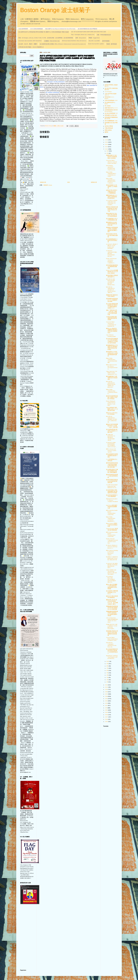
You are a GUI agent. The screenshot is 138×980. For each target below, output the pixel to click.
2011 (106, 708)
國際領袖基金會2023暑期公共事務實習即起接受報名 (112, 197)
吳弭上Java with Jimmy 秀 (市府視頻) (112, 413)
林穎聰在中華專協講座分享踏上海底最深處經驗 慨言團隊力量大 (112, 230)
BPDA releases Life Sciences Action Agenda (111, 450)
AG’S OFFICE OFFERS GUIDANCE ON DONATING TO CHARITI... (112, 203)
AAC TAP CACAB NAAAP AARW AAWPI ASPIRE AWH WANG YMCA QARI (89, 32)
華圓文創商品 (108, 130)
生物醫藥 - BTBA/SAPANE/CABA (52, 41)
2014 (106, 701)
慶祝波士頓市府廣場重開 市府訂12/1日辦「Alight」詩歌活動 (112, 426)
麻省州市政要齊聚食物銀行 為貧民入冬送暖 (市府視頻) (112, 397)
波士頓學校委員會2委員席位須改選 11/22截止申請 (112, 431)
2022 (107, 149)
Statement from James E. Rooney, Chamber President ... (112, 501)
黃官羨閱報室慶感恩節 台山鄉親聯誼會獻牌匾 (112, 267)
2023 (107, 147)
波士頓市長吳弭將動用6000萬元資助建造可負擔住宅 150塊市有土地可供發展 (112, 341)
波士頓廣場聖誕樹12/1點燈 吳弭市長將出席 (112, 241)
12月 (108, 151)
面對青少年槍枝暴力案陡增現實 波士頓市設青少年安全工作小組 (112, 209)
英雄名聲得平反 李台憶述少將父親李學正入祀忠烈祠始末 (112, 215)
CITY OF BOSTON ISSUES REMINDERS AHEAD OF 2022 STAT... (112, 620)
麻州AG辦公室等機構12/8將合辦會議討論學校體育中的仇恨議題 (112, 587)
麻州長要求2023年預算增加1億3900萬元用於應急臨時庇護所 (112, 354)
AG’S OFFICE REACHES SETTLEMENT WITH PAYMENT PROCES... (111, 579)
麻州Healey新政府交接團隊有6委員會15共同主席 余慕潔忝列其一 (112, 331)
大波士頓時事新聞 (23, 29)
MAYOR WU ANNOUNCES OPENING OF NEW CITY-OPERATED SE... (112, 419)
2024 (107, 144)
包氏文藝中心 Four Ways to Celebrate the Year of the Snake (60, 29)
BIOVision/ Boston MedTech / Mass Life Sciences (74, 41)
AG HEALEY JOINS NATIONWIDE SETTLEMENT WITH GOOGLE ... (111, 445)
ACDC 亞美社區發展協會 (37, 29)
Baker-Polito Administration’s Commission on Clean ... (111, 174)
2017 (106, 694)
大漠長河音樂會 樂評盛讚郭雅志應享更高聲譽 (112, 318)
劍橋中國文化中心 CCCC (111, 108)
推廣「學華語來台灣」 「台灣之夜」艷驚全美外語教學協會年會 (112, 312)
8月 (108, 666)
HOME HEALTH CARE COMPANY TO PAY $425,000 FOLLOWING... (112, 627)
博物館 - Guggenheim (94, 38)
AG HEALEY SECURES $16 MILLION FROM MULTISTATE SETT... (112, 566)
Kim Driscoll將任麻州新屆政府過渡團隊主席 (112, 507)
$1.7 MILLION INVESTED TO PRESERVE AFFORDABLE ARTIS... (111, 437)
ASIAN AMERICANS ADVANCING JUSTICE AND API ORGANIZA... (111, 572)
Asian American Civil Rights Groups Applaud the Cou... (112, 373)
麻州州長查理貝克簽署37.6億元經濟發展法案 (112, 476)
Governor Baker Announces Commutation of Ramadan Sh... (111, 324)
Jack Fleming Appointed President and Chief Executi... (111, 168)
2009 (107, 712)
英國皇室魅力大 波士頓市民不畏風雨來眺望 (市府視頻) (112, 157)
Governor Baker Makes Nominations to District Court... (112, 639)
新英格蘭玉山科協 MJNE (111, 115)
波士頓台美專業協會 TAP (111, 113)
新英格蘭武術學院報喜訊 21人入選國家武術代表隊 (112, 300)
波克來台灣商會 (109, 126)
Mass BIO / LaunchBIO (94, 41)
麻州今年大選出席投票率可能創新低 (112, 597)
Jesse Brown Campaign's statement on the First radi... (111, 645)
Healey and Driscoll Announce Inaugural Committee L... (111, 261)
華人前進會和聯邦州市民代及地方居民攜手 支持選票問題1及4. (112, 651)
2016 (106, 696)
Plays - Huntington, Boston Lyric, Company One (83, 35)
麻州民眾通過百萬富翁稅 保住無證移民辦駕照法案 (112, 481)
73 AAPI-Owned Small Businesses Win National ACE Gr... (112, 486)
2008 (107, 715)
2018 (106, 692)
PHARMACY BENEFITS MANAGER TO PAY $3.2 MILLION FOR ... (112, 559)
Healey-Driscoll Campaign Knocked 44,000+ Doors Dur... (112, 541)
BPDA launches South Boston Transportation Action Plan (112, 512)
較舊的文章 (94, 182)
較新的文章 (43, 182)
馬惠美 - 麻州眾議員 (112, 44)
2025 (107, 142)
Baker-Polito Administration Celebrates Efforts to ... (112, 392)
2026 (107, 140)
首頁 (69, 182)
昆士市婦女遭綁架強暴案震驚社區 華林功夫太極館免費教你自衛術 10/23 (112, 306)
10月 (108, 661)
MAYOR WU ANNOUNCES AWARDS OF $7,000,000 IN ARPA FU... (111, 290)
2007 (107, 717)
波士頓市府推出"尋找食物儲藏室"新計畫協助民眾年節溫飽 (112, 491)
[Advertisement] (27, 937)
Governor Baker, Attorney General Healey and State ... (112, 162)
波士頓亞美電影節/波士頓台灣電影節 (88, 29)
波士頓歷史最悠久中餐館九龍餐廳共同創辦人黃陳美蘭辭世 (112, 471)
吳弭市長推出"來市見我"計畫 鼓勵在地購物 (112, 235)
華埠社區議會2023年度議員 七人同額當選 (112, 187)
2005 (107, 722)
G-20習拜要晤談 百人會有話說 (112, 460)
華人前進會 (108, 106)
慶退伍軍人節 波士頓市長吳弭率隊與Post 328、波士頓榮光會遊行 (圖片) (112, 602)
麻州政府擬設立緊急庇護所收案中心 (112, 276)
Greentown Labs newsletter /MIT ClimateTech (30, 41)
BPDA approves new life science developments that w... (112, 367)
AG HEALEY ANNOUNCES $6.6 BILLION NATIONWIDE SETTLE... (112, 254)
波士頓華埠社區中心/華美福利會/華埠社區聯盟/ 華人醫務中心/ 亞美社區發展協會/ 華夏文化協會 (44, 32)
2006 (107, 719)
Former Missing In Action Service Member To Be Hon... (111, 403)
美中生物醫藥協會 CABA (111, 121)
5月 (107, 673)
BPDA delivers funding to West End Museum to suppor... (112, 553)
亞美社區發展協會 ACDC (111, 100)
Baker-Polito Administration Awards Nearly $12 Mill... (112, 360)
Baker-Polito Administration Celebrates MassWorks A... (111, 519)
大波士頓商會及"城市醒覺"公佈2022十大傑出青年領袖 (112, 409)
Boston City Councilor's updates (96, 44)
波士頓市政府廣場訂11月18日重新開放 (112, 496)
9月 (108, 664)
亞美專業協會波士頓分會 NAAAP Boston (111, 111)
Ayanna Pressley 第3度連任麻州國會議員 (112, 529)
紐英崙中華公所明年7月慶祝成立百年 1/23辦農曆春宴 (112, 192)
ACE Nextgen (108, 92)
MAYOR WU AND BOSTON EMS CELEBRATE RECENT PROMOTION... (111, 282)
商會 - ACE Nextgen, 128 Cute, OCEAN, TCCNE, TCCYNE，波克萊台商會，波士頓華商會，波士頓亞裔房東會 (46, 38)
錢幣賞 (106, 132)
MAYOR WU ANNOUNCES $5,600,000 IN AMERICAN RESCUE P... (111, 384)
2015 (106, 699)
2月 (108, 680)
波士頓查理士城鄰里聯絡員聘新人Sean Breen (112, 592)
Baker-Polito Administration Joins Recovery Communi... (111, 181)
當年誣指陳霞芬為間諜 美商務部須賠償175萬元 (112, 456)
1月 (107, 682)
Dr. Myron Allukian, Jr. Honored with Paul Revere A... (112, 547)
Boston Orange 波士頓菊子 (55, 10)
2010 (107, 710)
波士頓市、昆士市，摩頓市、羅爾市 (28, 44)
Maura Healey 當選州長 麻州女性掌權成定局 (112, 525)
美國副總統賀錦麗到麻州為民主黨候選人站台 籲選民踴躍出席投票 (112, 614)
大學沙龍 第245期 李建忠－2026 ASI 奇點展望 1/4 (31, 47)
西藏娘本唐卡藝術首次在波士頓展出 (112, 296)
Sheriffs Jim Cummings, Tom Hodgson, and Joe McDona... (112, 657)
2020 (107, 687)
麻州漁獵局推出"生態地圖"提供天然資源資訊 (112, 378)
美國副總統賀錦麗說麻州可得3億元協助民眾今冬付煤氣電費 (112, 608)
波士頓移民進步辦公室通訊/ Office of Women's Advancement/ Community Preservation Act (63, 44)
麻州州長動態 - (106, 41)
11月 (108, 153)
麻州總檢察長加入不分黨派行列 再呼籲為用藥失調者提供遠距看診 (112, 347)
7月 (108, 668)
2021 (106, 685)
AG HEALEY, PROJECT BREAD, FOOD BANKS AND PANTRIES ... (112, 246)
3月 (107, 677)
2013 (106, 703)
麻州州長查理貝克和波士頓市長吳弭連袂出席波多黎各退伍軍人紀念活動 (112, 465)
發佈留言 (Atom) (48, 185)
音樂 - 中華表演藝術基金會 (104, 35)
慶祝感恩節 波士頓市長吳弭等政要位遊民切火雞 (112, 224)
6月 (107, 671)
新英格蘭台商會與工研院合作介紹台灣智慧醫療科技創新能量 (112, 633)
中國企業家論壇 (109, 128)
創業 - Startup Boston (81, 38)
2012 (106, 706)
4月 (108, 675)
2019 (106, 689)
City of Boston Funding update (111, 336)
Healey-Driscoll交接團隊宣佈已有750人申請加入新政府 (112, 272)
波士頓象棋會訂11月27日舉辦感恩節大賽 (112, 219)
